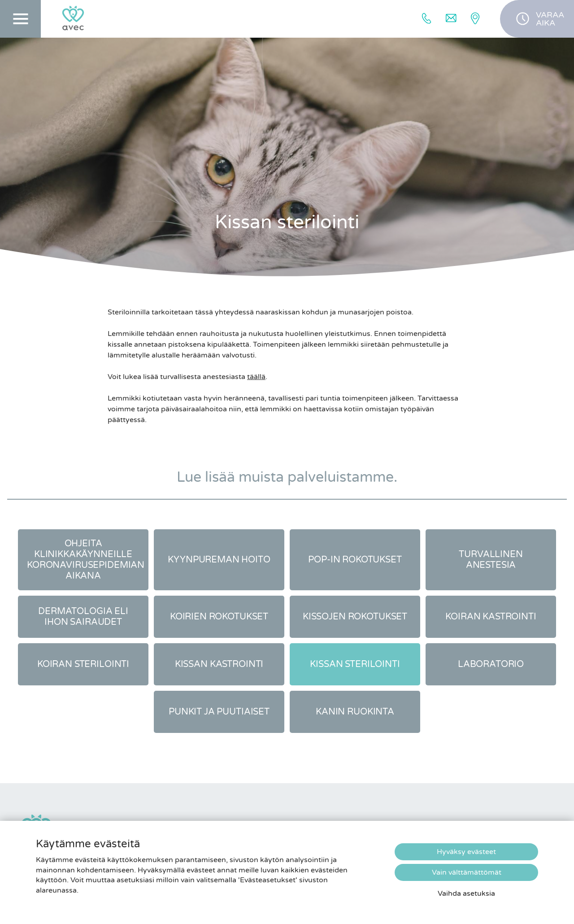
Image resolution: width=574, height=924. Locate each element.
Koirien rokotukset (219, 617)
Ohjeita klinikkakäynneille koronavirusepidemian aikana (86, 560)
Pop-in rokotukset (355, 560)
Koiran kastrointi (491, 617)
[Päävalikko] (20, 19)
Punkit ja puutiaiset (219, 712)
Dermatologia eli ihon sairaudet (83, 617)
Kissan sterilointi (355, 664)
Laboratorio (491, 664)
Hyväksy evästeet (466, 852)
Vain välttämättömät (467, 872)
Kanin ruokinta (355, 712)
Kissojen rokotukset (355, 617)
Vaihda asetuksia (466, 893)
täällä (256, 377)
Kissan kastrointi (219, 664)
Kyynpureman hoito (219, 560)
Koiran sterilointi (83, 664)
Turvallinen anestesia (491, 560)
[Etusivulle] (73, 19)
